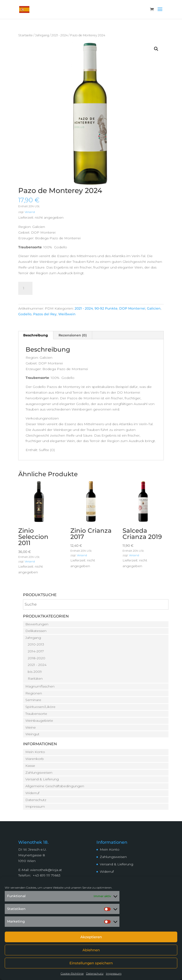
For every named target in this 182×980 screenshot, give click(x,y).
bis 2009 (35, 672)
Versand (30, 212)
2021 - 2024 (60, 35)
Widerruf (32, 793)
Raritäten (35, 678)
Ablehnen (91, 950)
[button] (156, 49)
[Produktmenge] (25, 288)
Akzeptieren (91, 937)
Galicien (154, 308)
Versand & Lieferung (42, 779)
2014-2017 (36, 651)
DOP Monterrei (132, 308)
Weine (31, 727)
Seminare (33, 700)
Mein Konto (35, 752)
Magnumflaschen (40, 686)
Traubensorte (36, 714)
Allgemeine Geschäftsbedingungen (55, 786)
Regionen (34, 693)
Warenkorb (35, 759)
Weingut (32, 734)
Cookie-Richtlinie (72, 973)
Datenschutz (95, 973)
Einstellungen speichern (91, 963)
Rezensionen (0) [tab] (73, 335)
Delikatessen (36, 631)
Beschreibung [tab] (36, 335)
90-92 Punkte (106, 308)
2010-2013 (36, 644)
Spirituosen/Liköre (40, 707)
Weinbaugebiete (39, 721)
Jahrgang (42, 35)
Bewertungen (37, 624)
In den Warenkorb (64, 288)
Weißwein (67, 314)
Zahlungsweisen (39, 773)
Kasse (30, 766)
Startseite (25, 35)
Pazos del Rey (45, 314)
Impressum (114, 973)
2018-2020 (36, 658)
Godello (25, 314)
